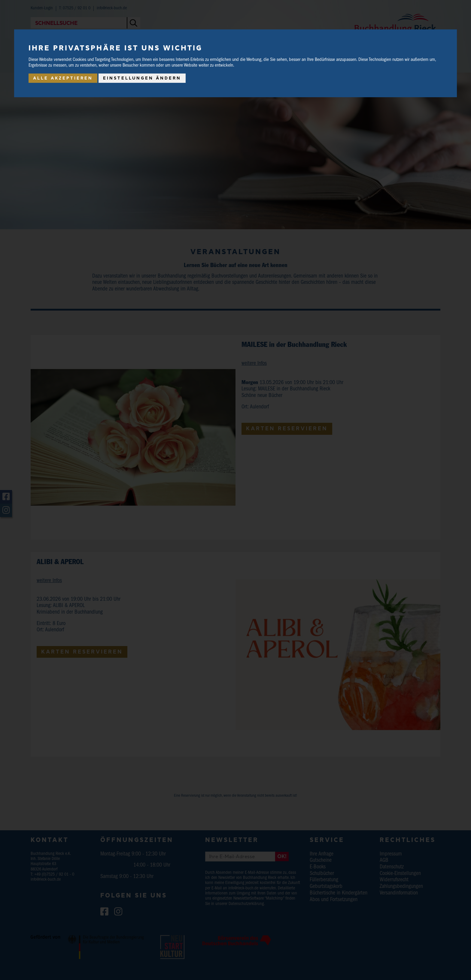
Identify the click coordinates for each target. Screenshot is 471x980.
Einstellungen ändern (142, 78)
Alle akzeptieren (63, 78)
